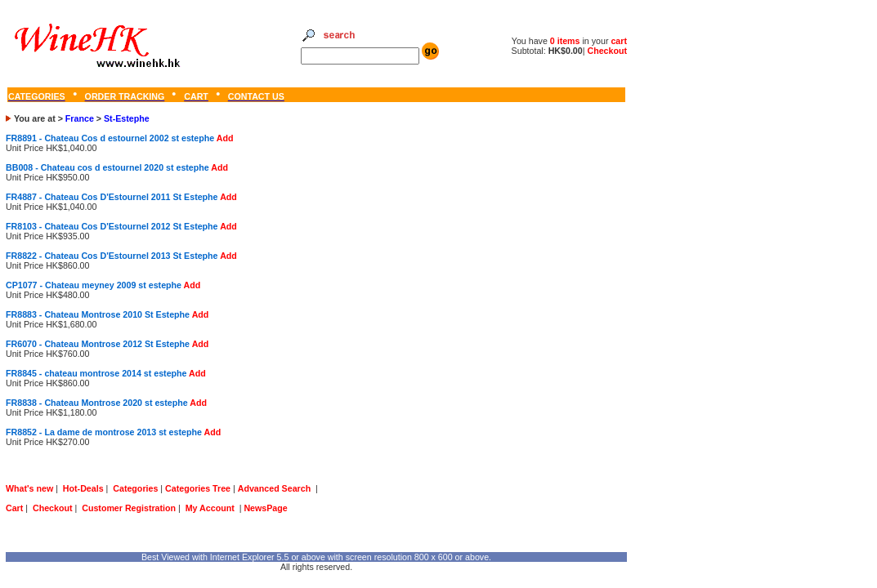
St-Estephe (127, 118)
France (80, 118)
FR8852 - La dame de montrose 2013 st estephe (104, 432)
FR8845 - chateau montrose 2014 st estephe (96, 373)
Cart (14, 508)
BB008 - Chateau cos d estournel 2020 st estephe (107, 167)
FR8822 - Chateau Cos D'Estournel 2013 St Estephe (112, 256)
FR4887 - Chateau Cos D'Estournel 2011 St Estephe (112, 197)
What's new (29, 488)
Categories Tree (198, 488)
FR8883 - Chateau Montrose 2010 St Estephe (98, 314)
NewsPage (265, 508)
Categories (135, 488)
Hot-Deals (83, 488)
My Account (210, 508)
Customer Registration (129, 508)
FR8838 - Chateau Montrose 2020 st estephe (98, 403)
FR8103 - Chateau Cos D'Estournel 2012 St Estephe (112, 226)
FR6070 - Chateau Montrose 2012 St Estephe (98, 344)
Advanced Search (274, 488)
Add (225, 138)
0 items (566, 41)
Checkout (607, 51)
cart (619, 41)
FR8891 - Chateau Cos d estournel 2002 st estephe (110, 138)
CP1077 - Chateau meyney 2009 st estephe (94, 285)
